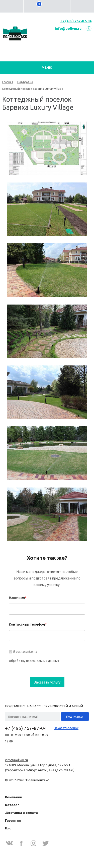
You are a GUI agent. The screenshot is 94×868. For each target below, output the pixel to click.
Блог (9, 828)
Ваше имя (18, 598)
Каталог (12, 805)
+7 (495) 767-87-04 (76, 21)
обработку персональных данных (34, 661)
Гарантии (13, 820)
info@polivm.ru (68, 29)
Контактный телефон (28, 624)
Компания (13, 797)
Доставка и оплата (21, 813)
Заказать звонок (66, 728)
